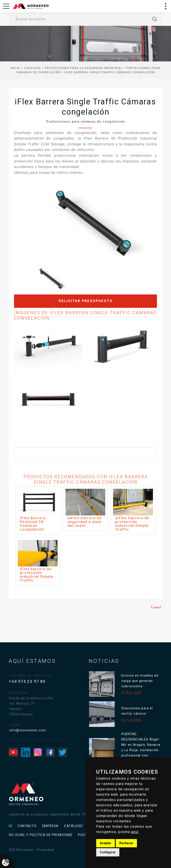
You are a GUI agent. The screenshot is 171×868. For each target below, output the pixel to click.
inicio (15, 68)
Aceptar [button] (106, 843)
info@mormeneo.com (33, 730)
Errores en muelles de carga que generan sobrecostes (143, 681)
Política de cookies (43, 835)
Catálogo (32, 68)
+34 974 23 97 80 (30, 681)
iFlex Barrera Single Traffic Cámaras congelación (110, 72)
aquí (135, 832)
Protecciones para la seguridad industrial (84, 68)
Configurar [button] (108, 852)
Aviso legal (46, 826)
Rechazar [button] (126, 843)
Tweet (156, 607)
